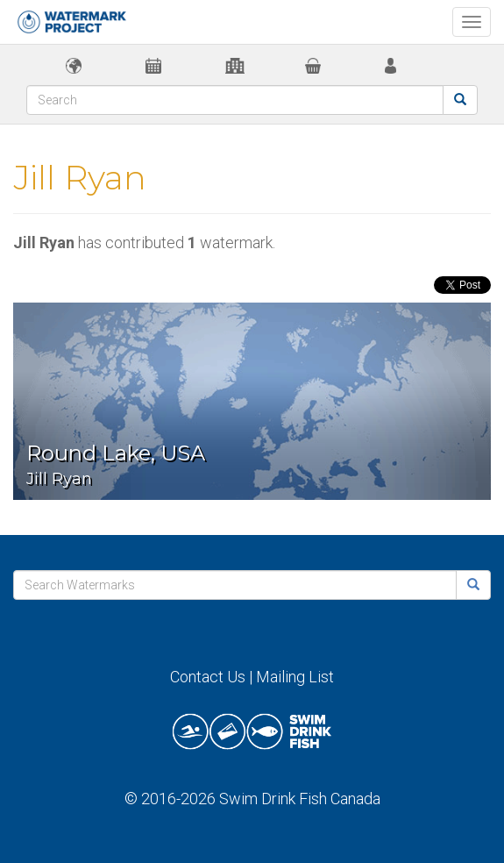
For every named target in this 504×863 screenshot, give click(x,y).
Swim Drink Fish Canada (300, 799)
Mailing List (295, 677)
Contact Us (208, 677)
